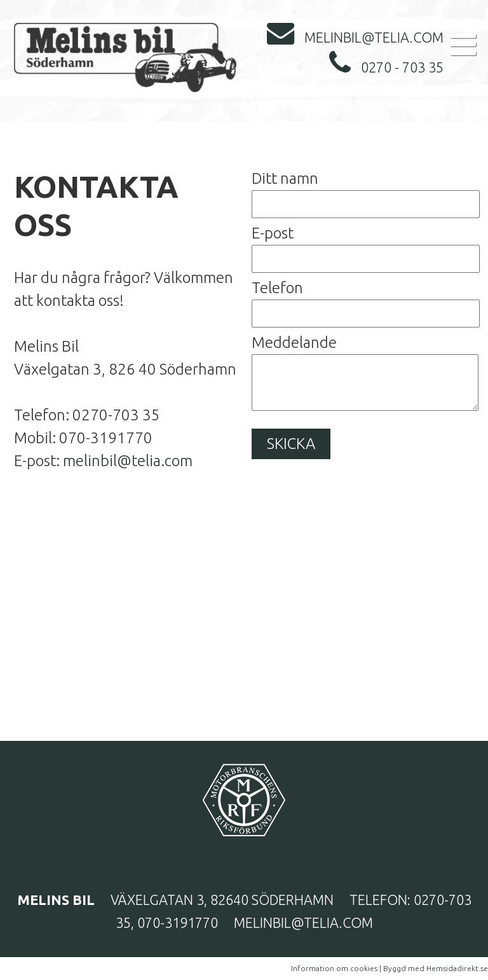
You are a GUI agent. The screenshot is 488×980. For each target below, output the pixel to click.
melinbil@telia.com (355, 38)
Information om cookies (334, 968)
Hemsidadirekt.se (457, 968)
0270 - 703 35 (386, 67)
